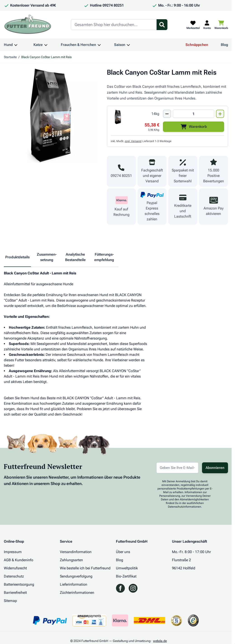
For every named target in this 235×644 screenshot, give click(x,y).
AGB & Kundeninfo (19, 560)
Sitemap (10, 601)
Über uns (123, 552)
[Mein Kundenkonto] (207, 25)
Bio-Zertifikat (126, 576)
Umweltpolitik (127, 568)
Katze (38, 45)
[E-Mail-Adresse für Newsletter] (177, 468)
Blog (224, 45)
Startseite (10, 57)
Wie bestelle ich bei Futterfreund (85, 568)
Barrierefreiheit (15, 593)
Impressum (13, 552)
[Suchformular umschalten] (162, 25)
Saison (120, 45)
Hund (8, 45)
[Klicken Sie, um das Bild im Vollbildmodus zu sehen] (51, 115)
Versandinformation (76, 552)
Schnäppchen (197, 45)
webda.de (160, 641)
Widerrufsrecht (15, 568)
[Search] (114, 25)
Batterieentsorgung (19, 584)
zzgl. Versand (133, 141)
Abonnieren (215, 468)
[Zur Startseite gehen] (28, 25)
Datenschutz (14, 576)
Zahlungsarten (71, 560)
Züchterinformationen (77, 593)
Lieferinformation (74, 584)
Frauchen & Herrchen (78, 45)
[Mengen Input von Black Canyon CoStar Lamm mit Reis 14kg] (193, 114)
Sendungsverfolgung (76, 576)
